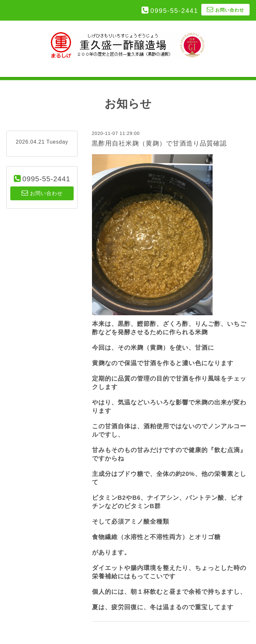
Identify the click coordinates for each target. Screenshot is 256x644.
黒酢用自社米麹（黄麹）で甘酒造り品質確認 (159, 143)
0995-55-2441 (174, 11)
